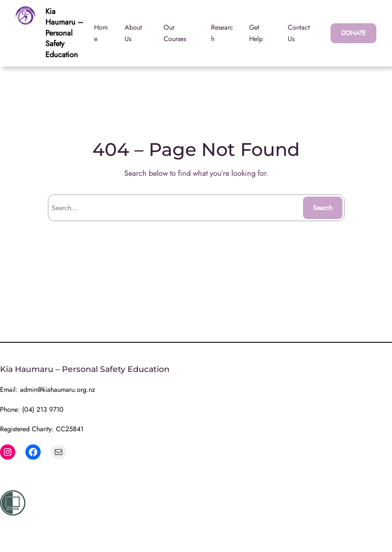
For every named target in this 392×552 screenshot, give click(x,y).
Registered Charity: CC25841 (42, 429)
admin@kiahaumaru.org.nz (57, 390)
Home (101, 33)
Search (322, 208)
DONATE (353, 33)
